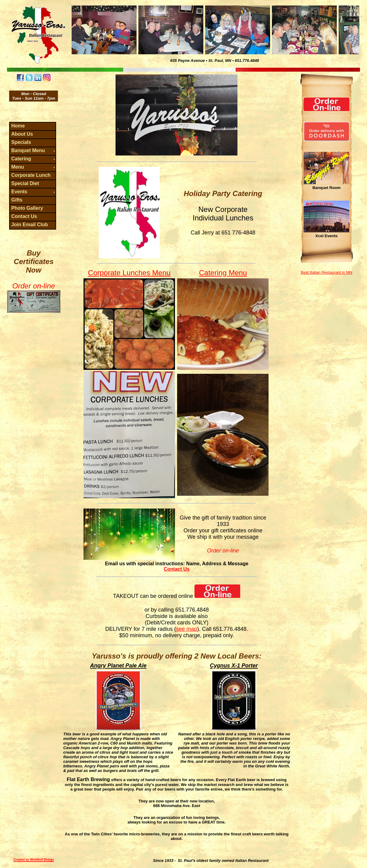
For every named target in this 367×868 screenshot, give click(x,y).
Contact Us (176, 569)
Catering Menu (223, 273)
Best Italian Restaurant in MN (327, 272)
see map (187, 629)
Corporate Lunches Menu (129, 273)
